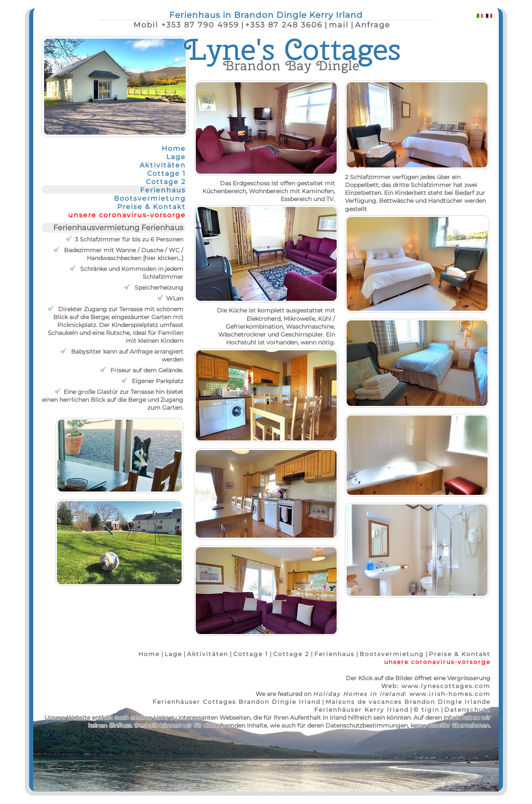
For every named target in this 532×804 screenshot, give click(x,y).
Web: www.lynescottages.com (436, 686)
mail (339, 25)
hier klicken (161, 258)
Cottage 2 (166, 182)
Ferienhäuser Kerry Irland (361, 710)
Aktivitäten (163, 165)
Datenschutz (467, 710)
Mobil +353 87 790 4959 (186, 25)
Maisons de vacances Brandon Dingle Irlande (408, 702)
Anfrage (373, 25)
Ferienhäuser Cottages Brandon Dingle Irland (236, 702)
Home (174, 148)
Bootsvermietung (150, 198)
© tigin (426, 710)
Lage (176, 157)
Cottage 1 (166, 173)
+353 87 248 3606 (284, 25)
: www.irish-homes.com (402, 694)
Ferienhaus (163, 190)
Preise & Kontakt (151, 207)
